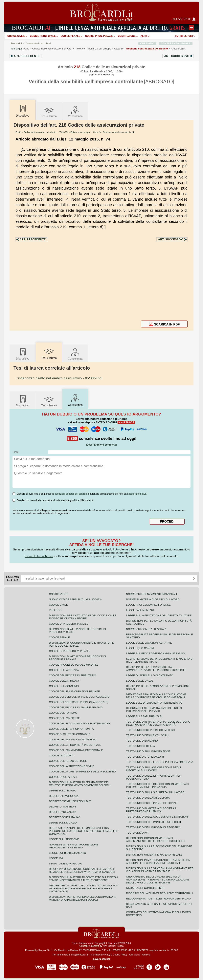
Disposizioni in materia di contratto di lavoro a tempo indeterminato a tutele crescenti (83, 879)
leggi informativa (138, 494)
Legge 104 (56, 858)
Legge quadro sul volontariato (150, 675)
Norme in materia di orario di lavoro (153, 599)
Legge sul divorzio (63, 823)
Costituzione (127, 36)
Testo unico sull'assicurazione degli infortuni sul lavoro (153, 769)
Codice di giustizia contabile (70, 734)
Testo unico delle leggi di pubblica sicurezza (160, 762)
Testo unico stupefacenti (145, 757)
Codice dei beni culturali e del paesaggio (79, 697)
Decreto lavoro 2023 (64, 796)
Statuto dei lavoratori (66, 864)
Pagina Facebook (149, 966)
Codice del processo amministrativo (76, 707)
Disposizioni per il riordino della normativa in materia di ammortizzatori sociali (83, 898)
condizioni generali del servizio (71, 494)
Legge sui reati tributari (144, 716)
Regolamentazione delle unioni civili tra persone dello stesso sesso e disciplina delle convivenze (83, 831)
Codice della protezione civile (72, 766)
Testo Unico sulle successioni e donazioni (157, 817)
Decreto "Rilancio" (63, 812)
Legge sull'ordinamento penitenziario (154, 703)
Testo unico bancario (142, 741)
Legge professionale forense (148, 605)
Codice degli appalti (64, 777)
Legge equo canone (141, 648)
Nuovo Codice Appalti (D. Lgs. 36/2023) (75, 599)
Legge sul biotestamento (68, 853)
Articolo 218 (178, 49)
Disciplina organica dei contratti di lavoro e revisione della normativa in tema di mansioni (82, 870)
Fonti (26, 49)
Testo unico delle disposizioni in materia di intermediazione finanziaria (158, 786)
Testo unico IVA (137, 833)
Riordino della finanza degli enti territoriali (159, 893)
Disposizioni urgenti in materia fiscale (154, 855)
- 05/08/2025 (59, 378)
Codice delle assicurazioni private (52, 49)
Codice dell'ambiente (64, 718)
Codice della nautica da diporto (73, 740)
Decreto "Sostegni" (63, 807)
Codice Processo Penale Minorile (74, 665)
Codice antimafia (61, 756)
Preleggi (56, 610)
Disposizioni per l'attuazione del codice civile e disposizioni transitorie (83, 617)
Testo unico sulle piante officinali (152, 803)
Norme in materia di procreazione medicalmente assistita (74, 846)
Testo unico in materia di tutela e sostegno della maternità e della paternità (158, 723)
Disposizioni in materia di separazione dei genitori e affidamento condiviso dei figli (80, 784)
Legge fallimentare (140, 610)
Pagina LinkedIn (166, 966)
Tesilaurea (49, 111)
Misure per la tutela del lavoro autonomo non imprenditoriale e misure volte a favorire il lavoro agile (84, 888)
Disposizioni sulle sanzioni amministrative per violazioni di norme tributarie (160, 870)
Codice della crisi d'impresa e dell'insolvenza (83, 772)
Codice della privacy (64, 681)
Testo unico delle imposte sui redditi (153, 822)
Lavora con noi (101, 959)
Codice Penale (70, 36)
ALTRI (144, 36)
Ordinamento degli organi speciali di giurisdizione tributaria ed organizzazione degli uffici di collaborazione (158, 880)
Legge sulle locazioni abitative (149, 643)
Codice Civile (16, 36)
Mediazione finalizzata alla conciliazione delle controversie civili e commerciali (156, 696)
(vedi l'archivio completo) (101, 445)
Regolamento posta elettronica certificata (158, 899)
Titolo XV (93, 49)
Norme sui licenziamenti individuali (151, 594)
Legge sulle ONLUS (140, 681)
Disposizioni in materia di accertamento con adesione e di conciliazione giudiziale (158, 861)
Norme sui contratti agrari (146, 629)
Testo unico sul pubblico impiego (150, 730)
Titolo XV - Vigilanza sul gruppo (75, 132)
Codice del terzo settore (68, 761)
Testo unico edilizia (140, 746)
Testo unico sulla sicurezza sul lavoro (155, 792)
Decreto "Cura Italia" (64, 817)
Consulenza (75, 111)
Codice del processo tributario (72, 675)
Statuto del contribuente (145, 888)
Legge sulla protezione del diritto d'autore (159, 615)
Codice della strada (64, 670)
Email (15, 452)
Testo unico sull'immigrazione (148, 751)
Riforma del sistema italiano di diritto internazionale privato (154, 710)
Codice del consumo (64, 686)
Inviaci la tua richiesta (39, 556)
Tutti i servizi (184, 36)
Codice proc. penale (99, 36)
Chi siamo (135, 955)
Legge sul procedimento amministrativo (156, 653)
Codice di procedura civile (69, 624)
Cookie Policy (120, 955)
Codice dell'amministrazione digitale (76, 750)
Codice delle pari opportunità (71, 729)
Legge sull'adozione (64, 839)
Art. (27, 56)
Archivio (146, 955)
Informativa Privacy (100, 955)
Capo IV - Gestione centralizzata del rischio (114, 132)
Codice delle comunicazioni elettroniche (79, 723)
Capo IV (141, 49)
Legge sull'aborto (63, 791)
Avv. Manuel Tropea (113, 946)
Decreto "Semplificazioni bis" (70, 801)
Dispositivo (23, 354)
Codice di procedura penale (70, 651)
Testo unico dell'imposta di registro (153, 827)
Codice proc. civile (43, 36)
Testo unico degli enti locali (147, 735)
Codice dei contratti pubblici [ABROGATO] (79, 702)
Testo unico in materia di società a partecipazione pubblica (151, 810)
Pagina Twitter (158, 966)
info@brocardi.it (79, 955)
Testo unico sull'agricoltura (148, 798)
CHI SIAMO (147, 43)
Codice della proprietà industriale (75, 745)
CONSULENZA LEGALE (176, 43)
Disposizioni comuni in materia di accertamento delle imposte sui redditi (155, 840)
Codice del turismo (63, 713)
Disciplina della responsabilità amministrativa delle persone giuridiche (156, 669)
